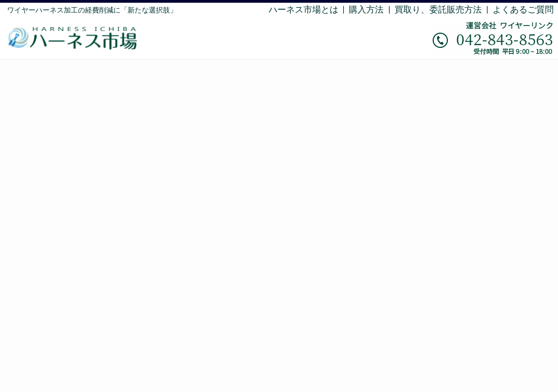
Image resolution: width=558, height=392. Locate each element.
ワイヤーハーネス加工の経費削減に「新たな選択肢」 (92, 10)
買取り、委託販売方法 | (444, 10)
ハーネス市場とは (304, 10)
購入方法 (366, 10)
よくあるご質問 (523, 10)
